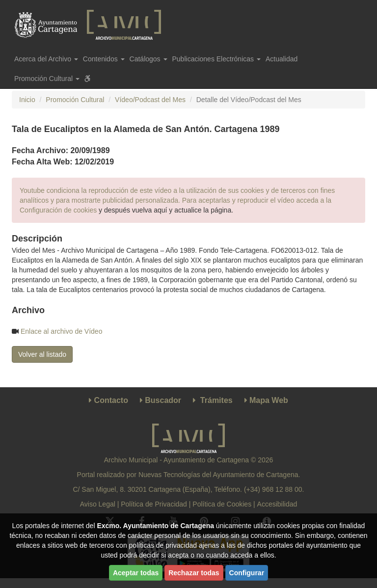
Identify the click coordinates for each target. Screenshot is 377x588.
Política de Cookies (222, 504)
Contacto (111, 400)
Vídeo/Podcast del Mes (150, 100)
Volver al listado (42, 354)
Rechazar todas (194, 573)
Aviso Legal (98, 504)
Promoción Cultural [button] (47, 79)
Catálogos (148, 59)
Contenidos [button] (104, 59)
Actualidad (282, 59)
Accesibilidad (277, 504)
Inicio (27, 100)
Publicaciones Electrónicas (216, 59)
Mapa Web (269, 400)
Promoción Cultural (75, 100)
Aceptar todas (136, 573)
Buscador (163, 400)
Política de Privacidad (154, 504)
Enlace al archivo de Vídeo (62, 331)
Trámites (216, 400)
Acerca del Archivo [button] (46, 59)
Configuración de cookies (58, 210)
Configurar (247, 573)
